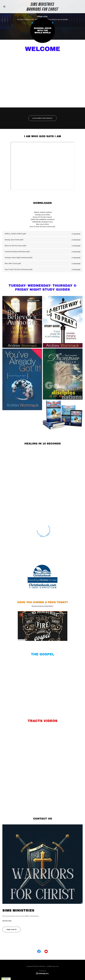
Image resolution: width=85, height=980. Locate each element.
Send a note (11, 929)
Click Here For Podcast (43, 118)
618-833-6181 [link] (7, 921)
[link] (42, 10)
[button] (8, 7)
